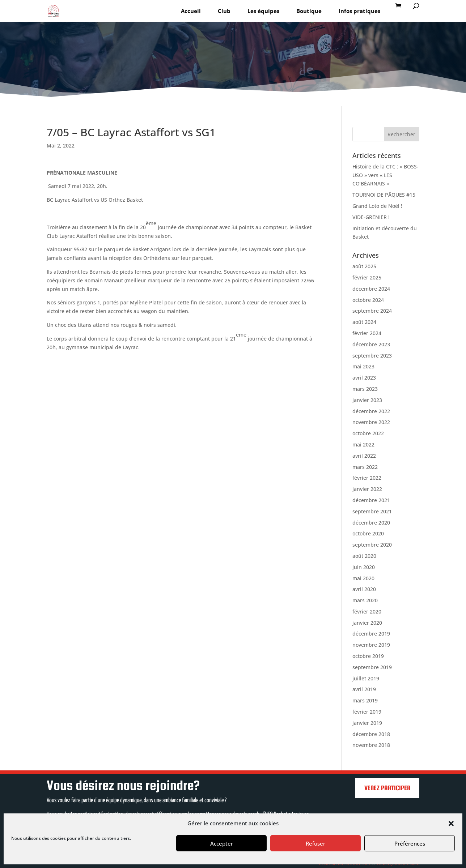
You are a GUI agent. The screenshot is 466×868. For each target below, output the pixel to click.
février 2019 (367, 712)
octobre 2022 (368, 433)
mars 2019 (365, 700)
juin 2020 (364, 567)
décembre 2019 (371, 634)
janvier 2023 (367, 400)
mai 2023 (363, 366)
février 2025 (367, 277)
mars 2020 (365, 600)
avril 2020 (364, 589)
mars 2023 (365, 389)
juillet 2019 (366, 678)
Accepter (222, 843)
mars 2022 (365, 467)
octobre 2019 (368, 656)
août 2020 (364, 556)
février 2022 (367, 478)
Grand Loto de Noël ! (377, 206)
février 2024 (367, 333)
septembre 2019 (372, 667)
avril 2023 (364, 378)
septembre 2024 (372, 311)
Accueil (191, 11)
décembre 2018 (371, 734)
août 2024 (364, 322)
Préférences (410, 843)
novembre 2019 (371, 645)
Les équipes (263, 11)
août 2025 (364, 266)
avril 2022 (364, 456)
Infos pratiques (359, 11)
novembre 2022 (371, 422)
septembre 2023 (372, 356)
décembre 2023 (371, 344)
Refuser (315, 843)
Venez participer (387, 788)
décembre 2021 (371, 500)
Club (224, 11)
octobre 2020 (368, 533)
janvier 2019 (367, 723)
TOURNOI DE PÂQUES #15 (384, 195)
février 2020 (367, 612)
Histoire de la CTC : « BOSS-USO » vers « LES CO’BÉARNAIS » (385, 175)
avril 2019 (364, 689)
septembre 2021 (372, 511)
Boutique (309, 11)
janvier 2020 (367, 623)
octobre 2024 (368, 300)
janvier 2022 (367, 489)
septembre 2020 (372, 545)
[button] (451, 824)
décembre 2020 (371, 523)
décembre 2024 (371, 289)
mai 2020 (363, 578)
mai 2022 (363, 444)
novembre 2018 (371, 745)
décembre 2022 (371, 411)
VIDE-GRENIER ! (371, 217)
